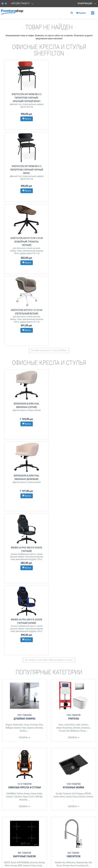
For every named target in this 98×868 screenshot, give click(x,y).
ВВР (15, 647)
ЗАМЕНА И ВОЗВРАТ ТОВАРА (13, 733)
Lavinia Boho (69, 437)
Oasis (80, 644)
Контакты (7, 700)
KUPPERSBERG (23, 575)
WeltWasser (75, 443)
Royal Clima (88, 644)
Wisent (62, 509)
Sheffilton (24, 644)
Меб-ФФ (39, 509)
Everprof (10, 509)
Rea (64, 575)
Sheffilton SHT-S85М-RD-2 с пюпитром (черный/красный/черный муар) (26, 98)
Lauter (78, 437)
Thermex (62, 641)
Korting (42, 575)
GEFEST (7, 575)
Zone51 (32, 509)
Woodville (23, 512)
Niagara (9, 437)
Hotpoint (27, 578)
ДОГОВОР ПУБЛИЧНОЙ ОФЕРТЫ (15, 729)
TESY (68, 644)
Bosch (14, 575)
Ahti (90, 575)
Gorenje (14, 578)
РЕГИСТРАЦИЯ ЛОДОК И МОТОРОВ (16, 737)
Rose (72, 578)
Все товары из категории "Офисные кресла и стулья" (49, 372)
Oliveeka (77, 440)
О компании (8, 708)
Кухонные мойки (73, 500)
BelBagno (9, 440)
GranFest (82, 509)
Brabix (40, 506)
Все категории (49, 671)
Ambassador (18, 437)
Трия (31, 644)
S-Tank (76, 641)
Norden (27, 506)
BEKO (20, 578)
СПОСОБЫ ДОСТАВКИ (11, 758)
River (41, 437)
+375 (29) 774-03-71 (19, 3)
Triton (24, 440)
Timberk (74, 644)
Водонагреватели (73, 634)
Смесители (73, 569)
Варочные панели (24, 569)
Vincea (26, 437)
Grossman (34, 437)
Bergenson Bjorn (32, 647)
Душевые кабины (25, 431)
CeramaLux (86, 440)
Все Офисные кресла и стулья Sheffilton (49, 207)
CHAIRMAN (11, 506)
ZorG (74, 506)
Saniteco (23, 443)
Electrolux (34, 575)
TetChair (20, 506)
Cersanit (62, 443)
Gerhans (90, 509)
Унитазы (73, 431)
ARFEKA (88, 506)
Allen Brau (39, 440)
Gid (68, 443)
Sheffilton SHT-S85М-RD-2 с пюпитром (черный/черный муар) (72, 98)
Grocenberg (80, 578)
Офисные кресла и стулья (25, 500)
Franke (56, 509)
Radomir (17, 440)
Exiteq (33, 578)
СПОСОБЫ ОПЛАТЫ (10, 754)
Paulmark (67, 506)
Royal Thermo (59, 644)
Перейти (24, 450)
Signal (25, 509)
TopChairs (18, 509)
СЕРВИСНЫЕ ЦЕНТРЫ (11, 725)
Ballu (68, 647)
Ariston (70, 641)
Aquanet (30, 440)
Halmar (33, 506)
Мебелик (21, 647)
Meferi (7, 578)
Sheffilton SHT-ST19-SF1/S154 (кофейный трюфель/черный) (26, 170)
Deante (69, 509)
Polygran (80, 506)
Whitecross (71, 575)
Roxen (61, 437)
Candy (39, 578)
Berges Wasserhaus (65, 440)
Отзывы (6, 704)
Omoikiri (59, 506)
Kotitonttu (75, 647)
